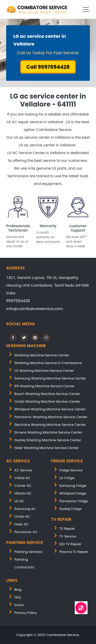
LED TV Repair (70, 544)
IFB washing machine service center (44, 386)
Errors (19, 605)
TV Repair (67, 529)
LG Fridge (67, 478)
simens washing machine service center (48, 432)
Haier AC (22, 524)
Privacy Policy (26, 613)
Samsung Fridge (73, 486)
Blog (18, 590)
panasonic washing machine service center (51, 417)
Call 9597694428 (48, 67)
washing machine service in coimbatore (48, 363)
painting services (28, 552)
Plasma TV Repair (74, 552)
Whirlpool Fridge (73, 493)
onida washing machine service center (47, 402)
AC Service (23, 470)
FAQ (18, 597)
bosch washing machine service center (47, 394)
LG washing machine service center (44, 371)
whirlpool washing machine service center (50, 409)
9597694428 (18, 301)
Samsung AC (25, 509)
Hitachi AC (23, 493)
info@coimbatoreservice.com (35, 309)
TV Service (68, 536)
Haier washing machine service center (46, 448)
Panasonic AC (26, 532)
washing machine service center (42, 355)
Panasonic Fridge (74, 501)
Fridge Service (71, 470)
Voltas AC (22, 478)
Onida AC (22, 517)
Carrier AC (23, 486)
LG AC (19, 501)
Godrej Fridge (71, 509)
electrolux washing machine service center (50, 425)
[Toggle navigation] (86, 10)
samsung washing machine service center (50, 378)
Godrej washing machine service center (48, 440)
